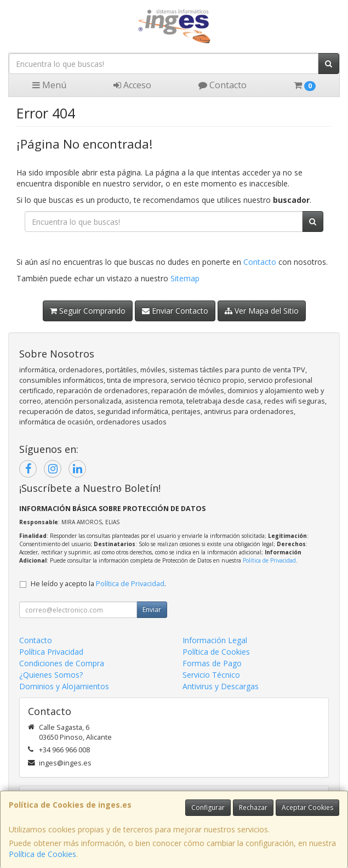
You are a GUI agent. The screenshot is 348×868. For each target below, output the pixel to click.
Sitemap (185, 278)
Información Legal (215, 640)
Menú (49, 85)
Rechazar (253, 807)
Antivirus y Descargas (221, 686)
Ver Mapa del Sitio (262, 311)
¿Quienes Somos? (51, 675)
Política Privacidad (51, 652)
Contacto (223, 85)
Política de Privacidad (269, 560)
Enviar (152, 609)
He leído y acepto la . (98, 584)
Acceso (132, 85)
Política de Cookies (42, 854)
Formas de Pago (212, 663)
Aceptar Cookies (307, 807)
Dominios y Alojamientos (64, 686)
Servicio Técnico (211, 675)
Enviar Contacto (175, 311)
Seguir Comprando (88, 311)
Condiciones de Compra (62, 663)
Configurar (208, 807)
